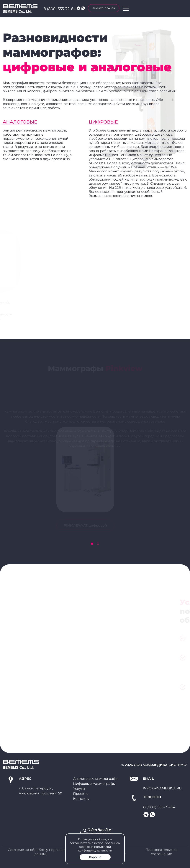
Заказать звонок (104, 8)
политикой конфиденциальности (95, 849)
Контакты (81, 799)
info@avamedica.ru (162, 788)
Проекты (81, 794)
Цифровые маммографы (94, 784)
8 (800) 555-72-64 (60, 9)
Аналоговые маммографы (96, 779)
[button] (92, 544)
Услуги (79, 789)
